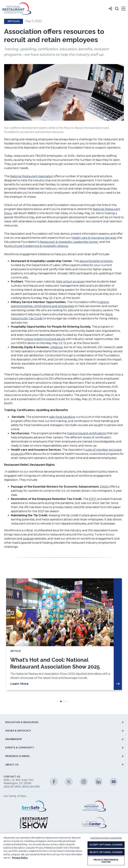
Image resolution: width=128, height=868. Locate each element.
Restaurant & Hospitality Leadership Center (69, 242)
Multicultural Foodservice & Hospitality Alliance (36, 246)
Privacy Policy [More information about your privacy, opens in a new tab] (20, 858)
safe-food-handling (62, 417)
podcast (28, 539)
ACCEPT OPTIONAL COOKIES (106, 845)
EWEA (104, 487)
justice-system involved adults (45, 339)
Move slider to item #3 (67, 701)
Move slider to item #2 (64, 701)
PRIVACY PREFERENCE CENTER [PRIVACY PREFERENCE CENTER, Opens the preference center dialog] (106, 861)
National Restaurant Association (32, 176)
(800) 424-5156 (31, 787)
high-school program (70, 282)
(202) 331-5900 (12, 787)
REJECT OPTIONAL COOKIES (106, 852)
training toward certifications (87, 433)
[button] (117, 9)
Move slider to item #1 (61, 701)
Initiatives (56, 347)
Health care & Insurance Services (94, 238)
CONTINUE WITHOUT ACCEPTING (106, 838)
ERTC (93, 499)
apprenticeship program (96, 261)
